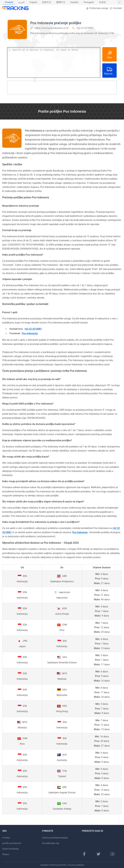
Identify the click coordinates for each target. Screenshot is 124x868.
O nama (6, 838)
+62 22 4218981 (85, 28)
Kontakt (116, 8)
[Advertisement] (62, 88)
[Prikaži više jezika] (119, 2)
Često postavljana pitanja (55, 838)
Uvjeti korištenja (10, 849)
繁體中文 (61, 2)
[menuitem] (9, 2)
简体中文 (47, 2)
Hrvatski (9, 2)
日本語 (102, 2)
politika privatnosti (12, 843)
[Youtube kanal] (112, 854)
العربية (21, 2)
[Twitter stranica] (98, 854)
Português (89, 2)
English (33, 2)
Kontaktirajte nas (51, 843)
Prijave (6, 854)
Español (74, 2)
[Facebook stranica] (84, 854)
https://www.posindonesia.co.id (51, 28)
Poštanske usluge (97, 8)
